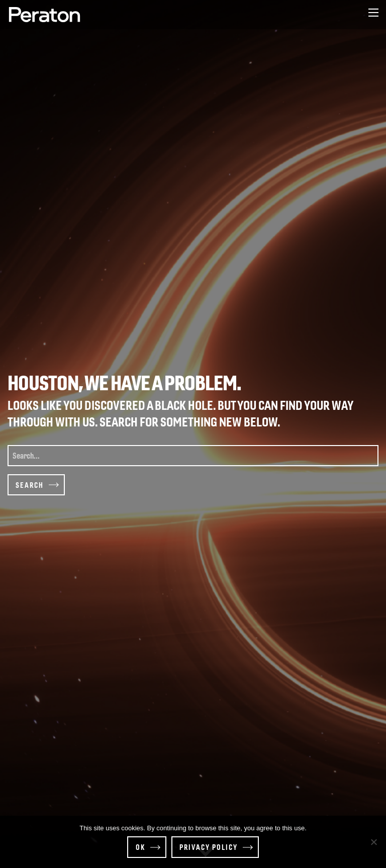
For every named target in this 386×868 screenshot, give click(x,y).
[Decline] (373, 842)
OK (140, 847)
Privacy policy (209, 847)
